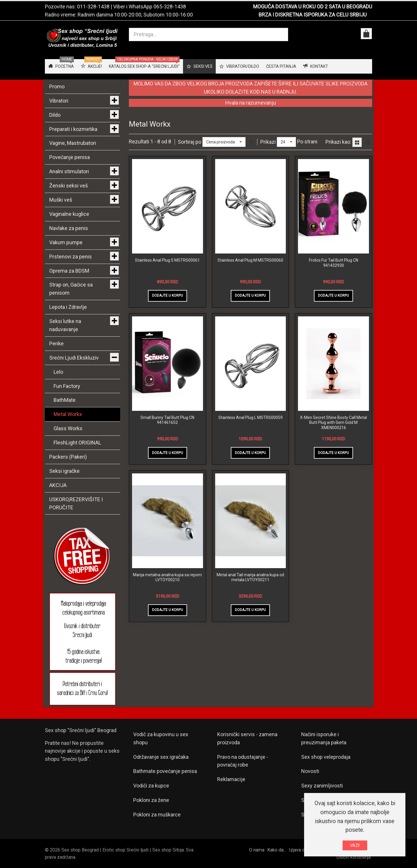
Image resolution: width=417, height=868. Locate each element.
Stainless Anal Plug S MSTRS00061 (167, 260)
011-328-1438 (93, 7)
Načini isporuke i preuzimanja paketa (324, 738)
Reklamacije (231, 779)
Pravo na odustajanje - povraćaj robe (243, 761)
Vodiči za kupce (151, 786)
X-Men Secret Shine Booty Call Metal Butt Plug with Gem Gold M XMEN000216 (333, 423)
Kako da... (277, 850)
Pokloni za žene (151, 800)
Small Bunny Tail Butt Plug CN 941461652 (167, 420)
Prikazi (268, 142)
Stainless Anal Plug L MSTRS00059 (250, 417)
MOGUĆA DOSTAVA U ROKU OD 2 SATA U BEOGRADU (313, 7)
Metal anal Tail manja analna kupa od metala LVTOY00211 (250, 577)
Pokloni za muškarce (157, 815)
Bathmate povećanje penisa (165, 771)
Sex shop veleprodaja (326, 757)
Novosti (310, 771)
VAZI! (355, 845)
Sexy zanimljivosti (322, 786)
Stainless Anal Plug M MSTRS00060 (250, 260)
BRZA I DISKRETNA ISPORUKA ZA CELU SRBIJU (313, 15)
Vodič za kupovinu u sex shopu (161, 738)
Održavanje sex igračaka (161, 757)
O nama (257, 850)
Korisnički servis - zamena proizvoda (247, 738)
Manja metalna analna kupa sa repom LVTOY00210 (167, 577)
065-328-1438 (170, 7)
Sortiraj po (190, 142)
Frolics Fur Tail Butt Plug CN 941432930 (334, 263)
